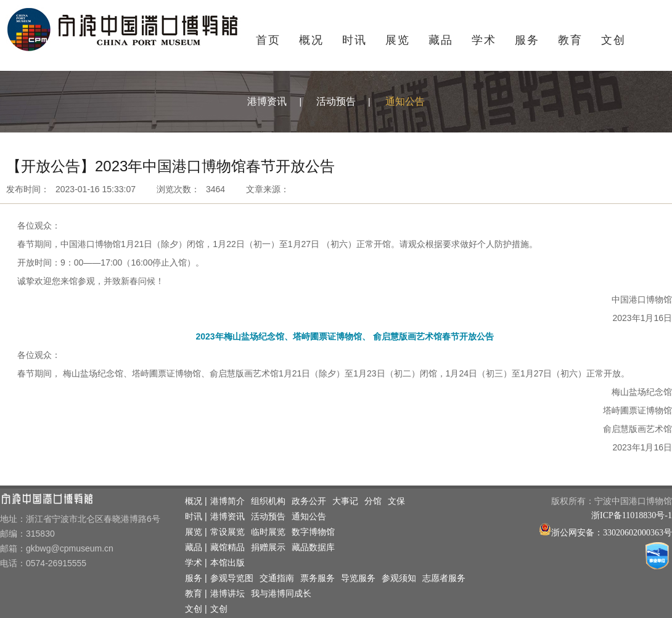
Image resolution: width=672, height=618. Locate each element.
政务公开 (309, 501)
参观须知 (399, 578)
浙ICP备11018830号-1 (632, 515)
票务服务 (318, 578)
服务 (527, 40)
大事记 (345, 501)
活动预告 (336, 101)
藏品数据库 (313, 547)
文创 (613, 40)
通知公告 (405, 101)
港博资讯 (267, 101)
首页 (268, 40)
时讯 (354, 40)
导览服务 (358, 578)
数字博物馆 (313, 532)
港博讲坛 (227, 594)
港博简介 (227, 501)
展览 (398, 40)
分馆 (373, 501)
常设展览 (227, 532)
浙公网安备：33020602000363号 (612, 533)
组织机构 (268, 501)
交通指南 (277, 578)
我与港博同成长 (281, 594)
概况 (311, 40)
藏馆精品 (227, 547)
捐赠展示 (268, 547)
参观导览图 (232, 578)
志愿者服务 (444, 578)
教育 (570, 40)
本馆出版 (227, 563)
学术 (484, 40)
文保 (396, 501)
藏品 (441, 40)
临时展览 (268, 532)
